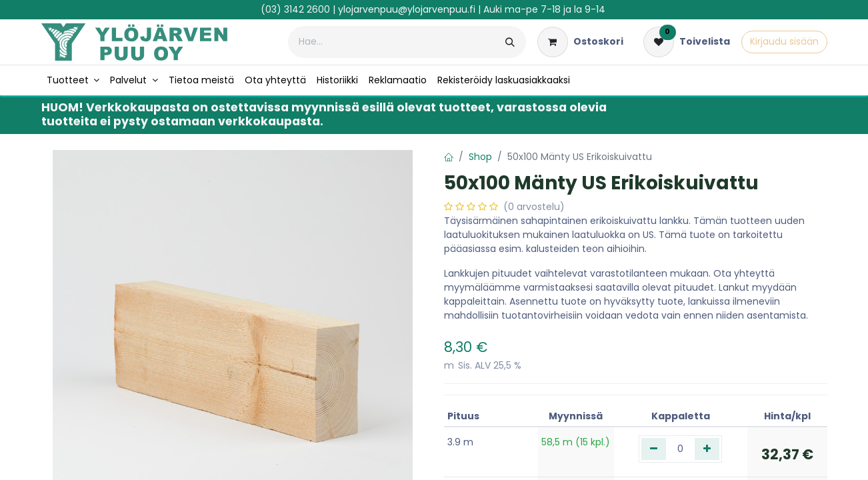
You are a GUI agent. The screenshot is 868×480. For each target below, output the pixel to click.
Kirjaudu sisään (784, 41)
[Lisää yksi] (707, 449)
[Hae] (510, 42)
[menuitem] (73, 80)
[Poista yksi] (654, 449)
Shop (480, 157)
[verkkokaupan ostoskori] (580, 42)
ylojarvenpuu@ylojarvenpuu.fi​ (407, 9)
